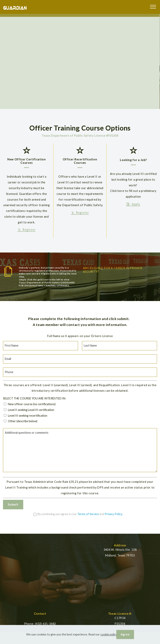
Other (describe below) (23, 421)
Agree (125, 634)
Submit (13, 504)
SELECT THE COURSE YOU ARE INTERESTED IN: (34, 398)
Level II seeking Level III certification (31, 410)
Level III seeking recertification (28, 416)
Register (27, 230)
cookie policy (109, 634)
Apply (133, 204)
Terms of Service (88, 514)
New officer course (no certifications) (32, 404)
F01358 (120, 624)
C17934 (120, 618)
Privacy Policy (113, 514)
